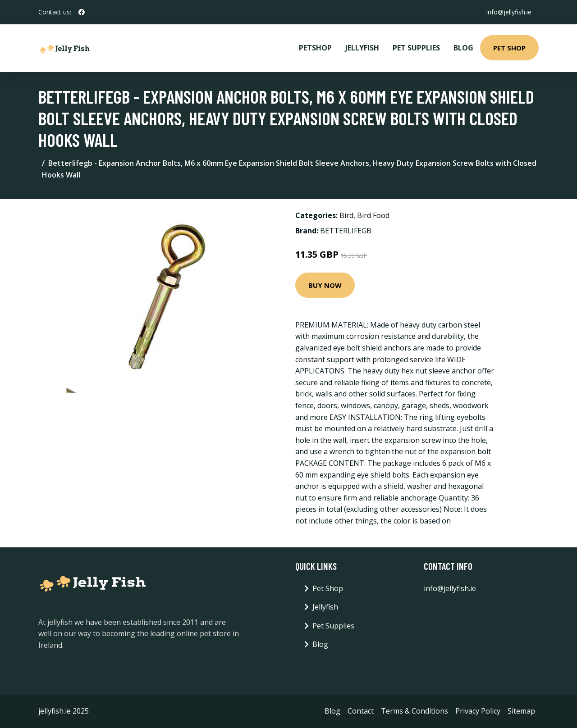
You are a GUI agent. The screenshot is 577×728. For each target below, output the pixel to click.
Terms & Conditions (414, 711)
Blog (463, 48)
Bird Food (373, 215)
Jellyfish (362, 48)
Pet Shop (509, 48)
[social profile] (82, 12)
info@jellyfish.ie (509, 12)
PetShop (315, 48)
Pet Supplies (416, 48)
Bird (346, 215)
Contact (361, 711)
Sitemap (521, 711)
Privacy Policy (478, 711)
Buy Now (325, 285)
